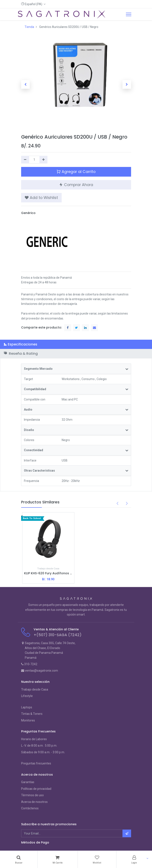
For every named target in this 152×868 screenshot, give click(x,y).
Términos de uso (32, 795)
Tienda (29, 27)
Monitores (28, 720)
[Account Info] (134, 859)
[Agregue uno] (43, 160)
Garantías (28, 782)
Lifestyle (27, 696)
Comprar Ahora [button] (76, 184)
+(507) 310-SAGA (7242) (58, 635)
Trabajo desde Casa (35, 689)
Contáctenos (30, 808)
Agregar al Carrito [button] (76, 172)
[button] (33, 4)
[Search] (19, 859)
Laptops (27, 707)
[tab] (76, 344)
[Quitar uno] (25, 160)
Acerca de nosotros (34, 802)
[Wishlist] (97, 859)
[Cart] (57, 859)
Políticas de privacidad (36, 789)
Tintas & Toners (32, 714)
